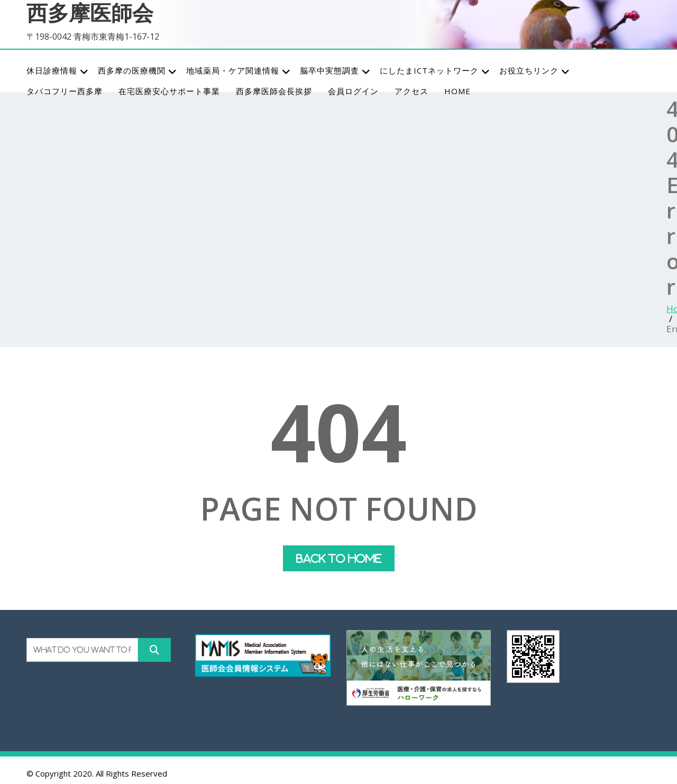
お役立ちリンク (535, 71)
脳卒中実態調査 (335, 71)
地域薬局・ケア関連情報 (239, 71)
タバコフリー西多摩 (65, 91)
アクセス (411, 91)
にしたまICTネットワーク (435, 71)
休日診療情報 (58, 71)
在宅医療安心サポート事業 (169, 91)
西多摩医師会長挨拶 (274, 91)
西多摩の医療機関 (138, 71)
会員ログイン (353, 91)
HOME (458, 91)
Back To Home (339, 558)
